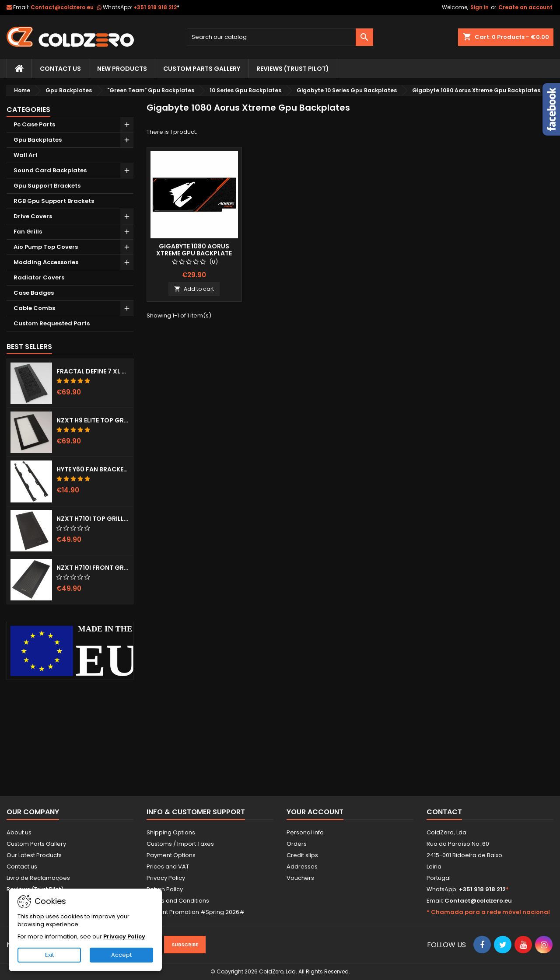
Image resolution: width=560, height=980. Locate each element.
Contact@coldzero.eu (62, 7)
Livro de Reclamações (38, 878)
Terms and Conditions (178, 901)
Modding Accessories (46, 262)
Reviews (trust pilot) (293, 69)
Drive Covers (33, 216)
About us (19, 832)
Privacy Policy (166, 878)
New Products (122, 69)
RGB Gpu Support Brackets (54, 201)
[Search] (280, 37)
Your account (315, 812)
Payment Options (171, 855)
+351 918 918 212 (156, 7)
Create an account (525, 7)
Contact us (22, 867)
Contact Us (60, 69)
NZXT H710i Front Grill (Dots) (93, 568)
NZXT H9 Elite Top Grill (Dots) (93, 420)
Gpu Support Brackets (47, 186)
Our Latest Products (34, 855)
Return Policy (165, 889)
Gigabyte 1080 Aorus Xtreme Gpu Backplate (194, 250)
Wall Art (26, 155)
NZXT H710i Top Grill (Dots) (93, 519)
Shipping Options (171, 832)
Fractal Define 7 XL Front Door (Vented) (93, 371)
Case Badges (34, 293)
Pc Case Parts (34, 124)
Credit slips (302, 855)
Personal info (305, 832)
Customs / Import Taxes (180, 844)
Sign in (479, 7)
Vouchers (300, 878)
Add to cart (194, 289)
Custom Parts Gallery (202, 69)
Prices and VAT (168, 867)
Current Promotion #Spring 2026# (196, 912)
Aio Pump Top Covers (46, 247)
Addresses (302, 867)
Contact (444, 812)
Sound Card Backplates (50, 170)
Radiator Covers (39, 277)
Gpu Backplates (38, 140)
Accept (121, 955)
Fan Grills (28, 232)
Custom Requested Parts (52, 323)
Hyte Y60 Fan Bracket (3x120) (93, 469)
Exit (49, 955)
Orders (297, 844)
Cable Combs (34, 308)
